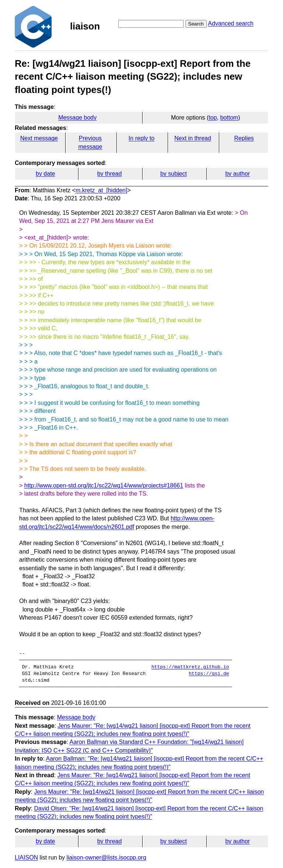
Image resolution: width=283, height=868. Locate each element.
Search (196, 24)
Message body (77, 118)
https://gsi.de (209, 674)
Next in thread (193, 138)
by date (45, 174)
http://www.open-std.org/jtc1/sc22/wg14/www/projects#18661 (104, 485)
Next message (39, 138)
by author (237, 174)
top (213, 118)
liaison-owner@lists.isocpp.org (106, 857)
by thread (110, 174)
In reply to (141, 138)
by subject (174, 174)
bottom (229, 118)
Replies (244, 138)
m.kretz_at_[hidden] (102, 190)
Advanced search (231, 23)
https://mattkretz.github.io (190, 667)
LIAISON (26, 857)
